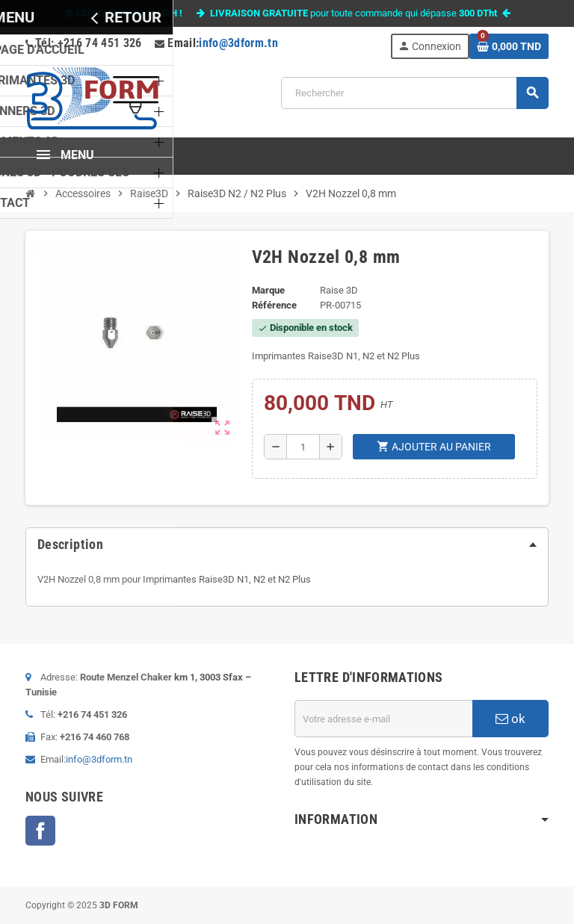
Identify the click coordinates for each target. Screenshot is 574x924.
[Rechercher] (414, 93)
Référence (274, 305)
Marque (268, 290)
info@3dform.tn (238, 43)
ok (510, 719)
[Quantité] (303, 447)
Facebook (40, 831)
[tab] (287, 545)
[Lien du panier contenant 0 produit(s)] (509, 46)
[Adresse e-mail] (383, 719)
